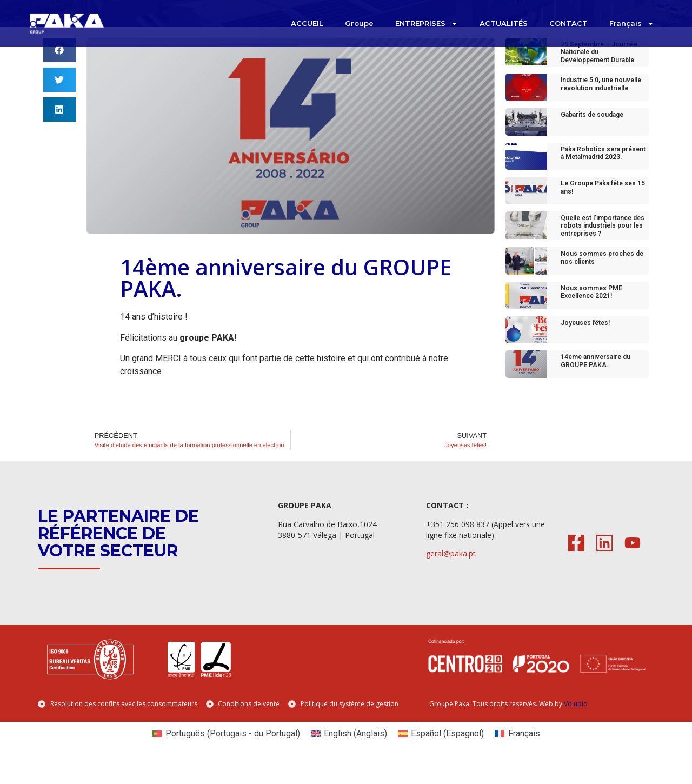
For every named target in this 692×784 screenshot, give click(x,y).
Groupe (359, 23)
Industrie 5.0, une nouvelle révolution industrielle (601, 106)
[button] (59, 72)
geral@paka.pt (451, 576)
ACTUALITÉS (504, 23)
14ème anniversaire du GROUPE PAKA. (595, 383)
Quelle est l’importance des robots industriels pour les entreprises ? (603, 248)
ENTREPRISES (427, 24)
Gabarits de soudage (592, 137)
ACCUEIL (307, 23)
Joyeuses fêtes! (585, 344)
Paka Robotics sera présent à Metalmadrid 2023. (603, 175)
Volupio (576, 726)
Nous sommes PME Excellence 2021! (591, 314)
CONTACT (568, 23)
